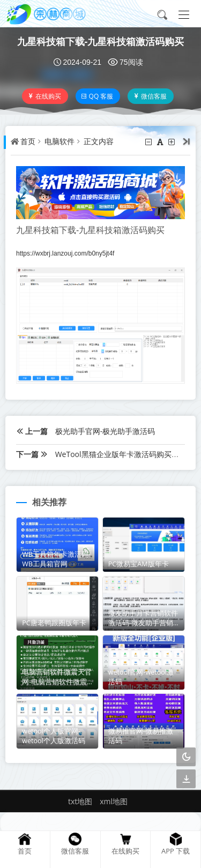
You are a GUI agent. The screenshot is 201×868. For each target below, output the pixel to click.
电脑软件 (59, 141)
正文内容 (99, 141)
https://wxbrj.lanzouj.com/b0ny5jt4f (65, 253)
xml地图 (114, 801)
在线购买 (44, 96)
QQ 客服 (97, 96)
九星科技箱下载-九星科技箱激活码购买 (101, 41)
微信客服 (150, 96)
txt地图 (80, 801)
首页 (28, 141)
